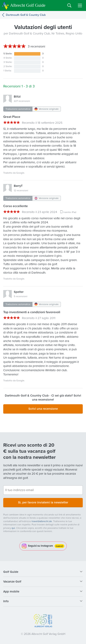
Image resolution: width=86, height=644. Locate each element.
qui (13, 528)
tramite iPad (70, 212)
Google (20, 173)
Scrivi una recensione (43, 409)
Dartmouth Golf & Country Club (26, 15)
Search (69, 5)
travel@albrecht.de (42, 521)
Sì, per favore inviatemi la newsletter (43, 502)
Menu (80, 5)
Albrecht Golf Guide (28, 5)
